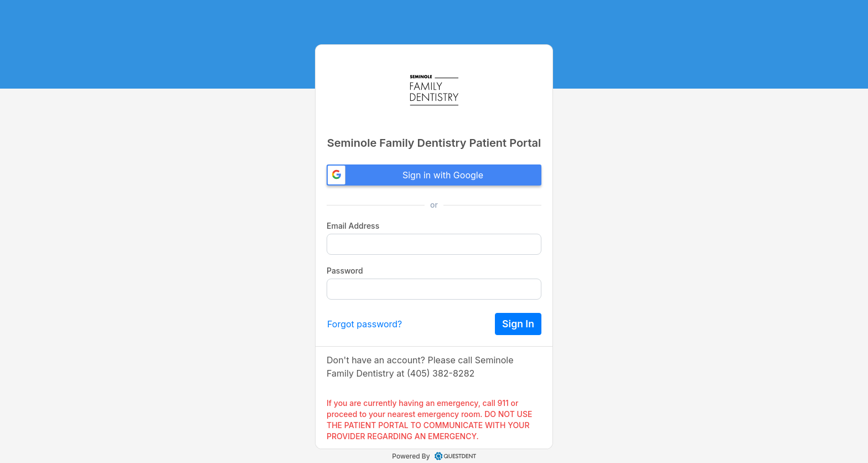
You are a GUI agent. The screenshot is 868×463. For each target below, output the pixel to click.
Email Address (353, 226)
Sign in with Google (405, 175)
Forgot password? (365, 324)
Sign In (518, 324)
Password (345, 271)
